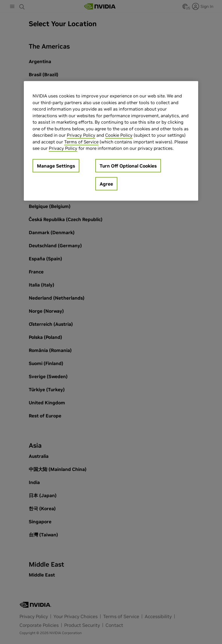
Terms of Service (81, 142)
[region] (111, 141)
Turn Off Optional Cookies (128, 166)
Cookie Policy (119, 135)
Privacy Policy (81, 135)
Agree (106, 184)
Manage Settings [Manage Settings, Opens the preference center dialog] (56, 166)
